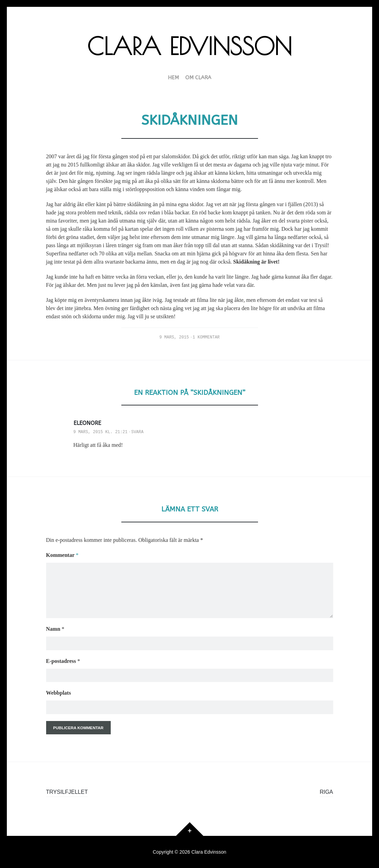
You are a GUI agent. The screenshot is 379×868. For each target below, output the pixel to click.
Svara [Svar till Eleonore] (137, 432)
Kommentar (62, 555)
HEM (173, 78)
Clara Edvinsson (189, 46)
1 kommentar (206, 337)
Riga (326, 792)
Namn (55, 629)
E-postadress (63, 661)
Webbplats (59, 693)
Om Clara (198, 78)
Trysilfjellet (67, 792)
